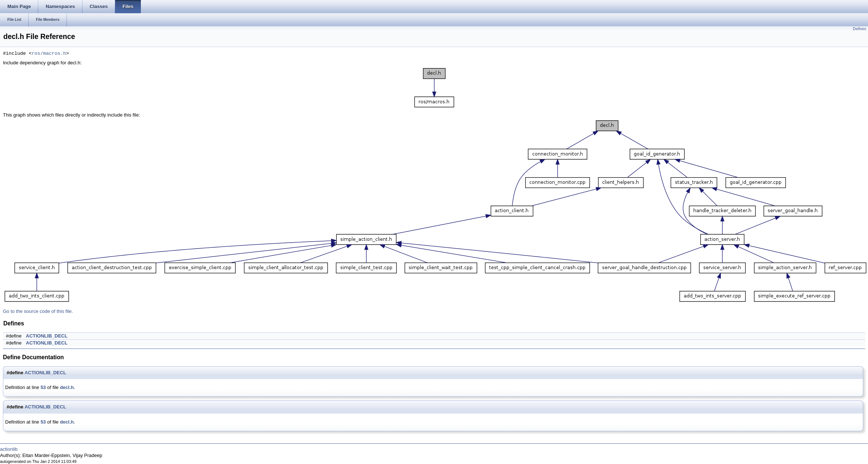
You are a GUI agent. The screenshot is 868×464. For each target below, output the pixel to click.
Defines (860, 29)
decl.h (67, 387)
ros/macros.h (49, 54)
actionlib (9, 449)
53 (43, 387)
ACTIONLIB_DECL (47, 336)
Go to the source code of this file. (38, 311)
